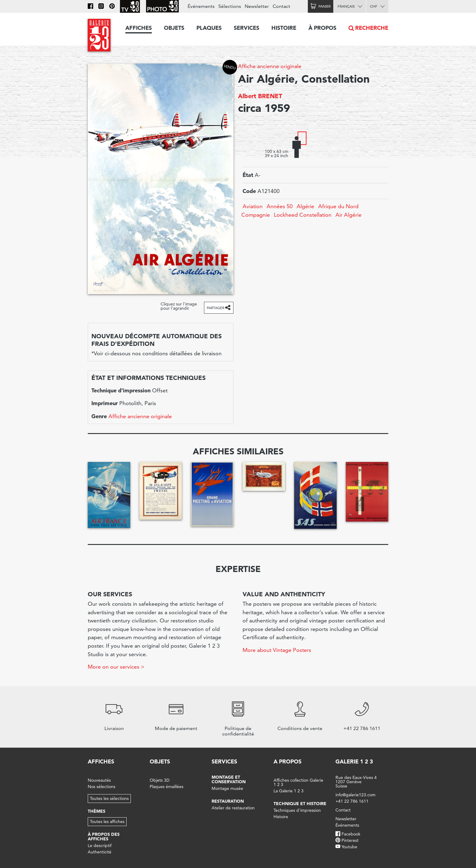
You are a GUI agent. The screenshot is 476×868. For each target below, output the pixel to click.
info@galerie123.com (355, 795)
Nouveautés (99, 780)
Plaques (209, 28)
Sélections (230, 6)
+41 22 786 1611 (352, 801)
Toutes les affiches (107, 821)
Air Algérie (348, 215)
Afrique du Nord (338, 206)
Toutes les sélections (109, 798)
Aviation (253, 206)
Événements (201, 6)
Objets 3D (160, 780)
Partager (216, 308)
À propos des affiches (104, 837)
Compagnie (256, 215)
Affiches (139, 28)
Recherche (372, 28)
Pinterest (350, 840)
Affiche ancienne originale (270, 66)
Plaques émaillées (167, 787)
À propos (322, 28)
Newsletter (257, 6)
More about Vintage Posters (277, 650)
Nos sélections (102, 787)
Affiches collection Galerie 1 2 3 (298, 782)
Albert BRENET (260, 96)
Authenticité (100, 852)
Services (246, 28)
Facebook (351, 834)
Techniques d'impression (297, 810)
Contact (281, 6)
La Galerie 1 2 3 (289, 791)
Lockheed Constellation (303, 215)
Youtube (349, 847)
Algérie (305, 206)
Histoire (284, 28)
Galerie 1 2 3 (354, 761)
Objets (174, 28)
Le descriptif (100, 846)
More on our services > (116, 667)
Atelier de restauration (233, 808)
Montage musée (227, 788)
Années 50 (280, 206)
